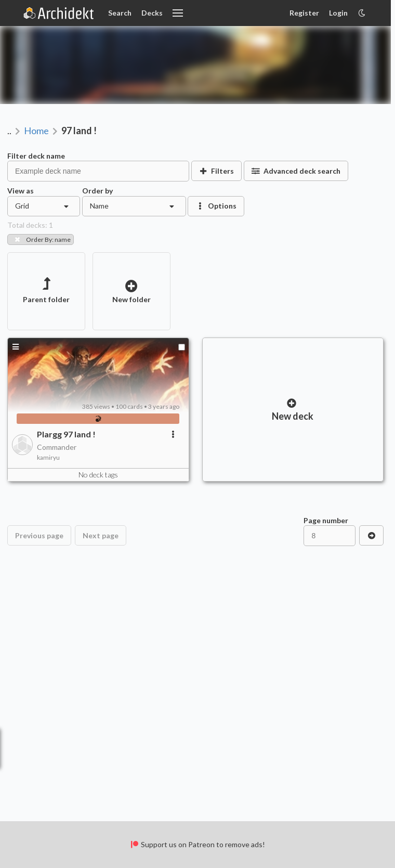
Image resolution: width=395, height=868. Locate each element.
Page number (326, 520)
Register (304, 13)
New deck (293, 410)
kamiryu (48, 457)
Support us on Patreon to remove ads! (197, 844)
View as (21, 191)
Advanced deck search (296, 171)
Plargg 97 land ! (66, 434)
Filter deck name (36, 156)
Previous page (39, 535)
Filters (217, 171)
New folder (131, 292)
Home (36, 131)
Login (338, 13)
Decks (152, 13)
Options (216, 206)
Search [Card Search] (120, 13)
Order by (97, 191)
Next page (101, 535)
